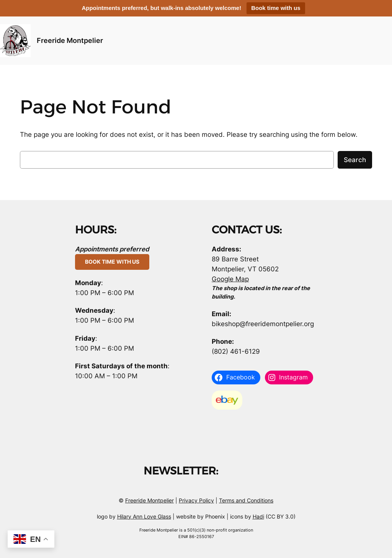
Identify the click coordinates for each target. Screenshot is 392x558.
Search (355, 160)
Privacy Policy (196, 500)
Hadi (258, 516)
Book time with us (276, 8)
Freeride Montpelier (70, 40)
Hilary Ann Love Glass (144, 516)
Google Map (230, 279)
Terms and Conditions (246, 500)
